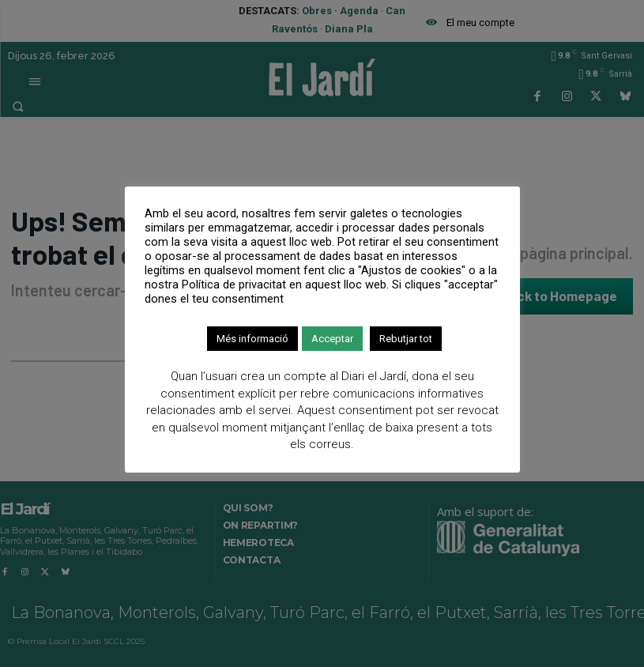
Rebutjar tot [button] (406, 339)
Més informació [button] (252, 339)
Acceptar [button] (332, 339)
